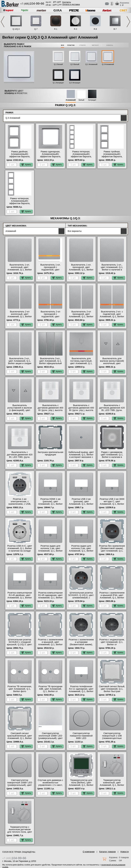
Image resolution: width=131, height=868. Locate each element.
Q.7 (36, 29)
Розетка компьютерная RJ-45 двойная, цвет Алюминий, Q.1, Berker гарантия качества (20, 596)
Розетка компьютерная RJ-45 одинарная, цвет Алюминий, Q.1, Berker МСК (50, 596)
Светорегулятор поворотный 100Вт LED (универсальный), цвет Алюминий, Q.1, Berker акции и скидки (20, 785)
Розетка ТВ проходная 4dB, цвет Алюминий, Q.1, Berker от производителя (50, 690)
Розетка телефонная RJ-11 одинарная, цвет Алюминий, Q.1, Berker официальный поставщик (81, 691)
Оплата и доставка (71, 4)
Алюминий (71, 100)
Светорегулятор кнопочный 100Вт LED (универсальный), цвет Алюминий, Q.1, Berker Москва (50, 738)
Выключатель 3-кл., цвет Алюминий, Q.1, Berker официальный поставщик (50, 362)
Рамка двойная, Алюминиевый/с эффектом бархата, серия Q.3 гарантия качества (20, 156)
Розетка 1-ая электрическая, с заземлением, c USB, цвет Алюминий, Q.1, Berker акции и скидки (20, 504)
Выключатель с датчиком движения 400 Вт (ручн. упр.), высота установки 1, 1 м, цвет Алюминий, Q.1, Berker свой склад (50, 411)
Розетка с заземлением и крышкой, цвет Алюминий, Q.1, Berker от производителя (50, 643)
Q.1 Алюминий (91, 64)
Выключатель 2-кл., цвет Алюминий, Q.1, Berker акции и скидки (20, 361)
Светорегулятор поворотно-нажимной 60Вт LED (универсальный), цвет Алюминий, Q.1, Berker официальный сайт (81, 739)
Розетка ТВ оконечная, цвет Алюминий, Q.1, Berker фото (20, 689)
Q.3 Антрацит (75, 83)
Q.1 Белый (58, 64)
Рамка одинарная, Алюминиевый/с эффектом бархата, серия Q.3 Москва (50, 155)
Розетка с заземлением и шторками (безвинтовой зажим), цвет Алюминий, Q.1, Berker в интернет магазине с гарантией (81, 646)
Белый (81, 100)
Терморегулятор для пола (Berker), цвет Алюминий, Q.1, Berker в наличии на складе (81, 784)
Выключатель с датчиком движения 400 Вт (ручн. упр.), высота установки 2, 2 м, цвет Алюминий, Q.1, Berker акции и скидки (81, 411)
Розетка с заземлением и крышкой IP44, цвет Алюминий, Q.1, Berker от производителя (112, 596)
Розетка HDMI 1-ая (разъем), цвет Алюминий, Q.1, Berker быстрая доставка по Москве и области (50, 504)
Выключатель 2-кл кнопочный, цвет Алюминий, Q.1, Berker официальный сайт (20, 315)
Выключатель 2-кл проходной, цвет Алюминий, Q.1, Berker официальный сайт (81, 315)
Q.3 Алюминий (108, 64)
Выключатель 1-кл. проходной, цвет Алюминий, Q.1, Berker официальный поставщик (81, 270)
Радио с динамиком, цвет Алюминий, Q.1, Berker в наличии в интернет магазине (112, 456)
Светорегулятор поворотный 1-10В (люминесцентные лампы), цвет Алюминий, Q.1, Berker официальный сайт (112, 739)
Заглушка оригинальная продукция (50, 453)
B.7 (115, 29)
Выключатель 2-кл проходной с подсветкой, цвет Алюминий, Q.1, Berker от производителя (50, 316)
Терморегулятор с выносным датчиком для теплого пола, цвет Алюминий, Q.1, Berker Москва (20, 832)
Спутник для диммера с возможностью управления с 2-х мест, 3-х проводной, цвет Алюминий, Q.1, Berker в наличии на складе (50, 786)
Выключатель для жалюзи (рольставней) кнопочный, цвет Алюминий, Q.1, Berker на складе (112, 363)
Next (128, 22)
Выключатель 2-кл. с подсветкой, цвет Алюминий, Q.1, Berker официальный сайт (112, 315)
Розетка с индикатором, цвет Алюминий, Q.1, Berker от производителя (112, 643)
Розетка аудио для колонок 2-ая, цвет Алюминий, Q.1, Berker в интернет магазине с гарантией (81, 551)
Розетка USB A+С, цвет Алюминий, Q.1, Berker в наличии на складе (20, 548)
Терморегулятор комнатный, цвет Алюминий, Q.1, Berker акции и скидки (112, 784)
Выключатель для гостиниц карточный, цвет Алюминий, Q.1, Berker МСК (81, 362)
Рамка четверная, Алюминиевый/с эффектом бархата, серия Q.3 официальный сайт (20, 203)
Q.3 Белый (75, 64)
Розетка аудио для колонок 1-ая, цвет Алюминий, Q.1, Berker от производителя (50, 550)
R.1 (56, 29)
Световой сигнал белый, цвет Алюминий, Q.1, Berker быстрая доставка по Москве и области (112, 691)
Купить (26, 165)
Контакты (67, 2)
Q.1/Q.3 (16, 29)
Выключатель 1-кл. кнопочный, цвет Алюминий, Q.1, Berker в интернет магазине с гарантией (20, 270)
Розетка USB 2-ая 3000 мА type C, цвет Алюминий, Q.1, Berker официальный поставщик (112, 504)
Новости (125, 852)
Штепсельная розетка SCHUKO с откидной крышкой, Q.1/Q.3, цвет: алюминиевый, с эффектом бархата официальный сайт (20, 646)
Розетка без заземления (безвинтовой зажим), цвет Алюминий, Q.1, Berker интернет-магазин (112, 551)
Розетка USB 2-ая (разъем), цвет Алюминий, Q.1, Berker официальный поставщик (81, 504)
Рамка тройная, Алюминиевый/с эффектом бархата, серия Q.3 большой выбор (112, 156)
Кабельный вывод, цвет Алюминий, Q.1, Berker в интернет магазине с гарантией (81, 456)
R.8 (95, 29)
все (63, 45)
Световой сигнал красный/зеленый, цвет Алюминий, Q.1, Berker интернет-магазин (20, 737)
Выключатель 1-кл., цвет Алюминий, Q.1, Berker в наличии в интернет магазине (112, 268)
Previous (3, 22)
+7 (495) (32, 4)
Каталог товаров (107, 852)
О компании (89, 852)
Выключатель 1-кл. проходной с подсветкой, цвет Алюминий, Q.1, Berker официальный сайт (50, 270)
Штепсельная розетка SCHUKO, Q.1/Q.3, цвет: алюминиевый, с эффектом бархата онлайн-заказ (81, 598)
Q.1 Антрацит (58, 83)
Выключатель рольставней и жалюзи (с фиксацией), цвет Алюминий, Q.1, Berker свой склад (20, 410)
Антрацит (92, 100)
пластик (71, 45)
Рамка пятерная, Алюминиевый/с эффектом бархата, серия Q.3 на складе (81, 155)
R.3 (75, 29)
